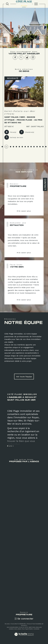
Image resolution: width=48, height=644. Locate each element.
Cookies (36, 629)
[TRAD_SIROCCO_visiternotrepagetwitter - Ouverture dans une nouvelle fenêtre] (21, 57)
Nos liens (17, 629)
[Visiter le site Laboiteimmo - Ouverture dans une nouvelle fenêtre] (24, 637)
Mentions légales (35, 627)
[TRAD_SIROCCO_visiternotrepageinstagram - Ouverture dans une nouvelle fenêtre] (33, 57)
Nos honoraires (12, 627)
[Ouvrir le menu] (36, 4)
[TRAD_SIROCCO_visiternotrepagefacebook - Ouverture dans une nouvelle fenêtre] (15, 57)
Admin (11, 629)
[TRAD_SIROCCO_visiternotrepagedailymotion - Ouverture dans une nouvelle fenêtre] (27, 57)
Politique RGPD (27, 629)
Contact (45, 184)
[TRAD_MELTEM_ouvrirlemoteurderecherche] (7, 4)
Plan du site (23, 627)
